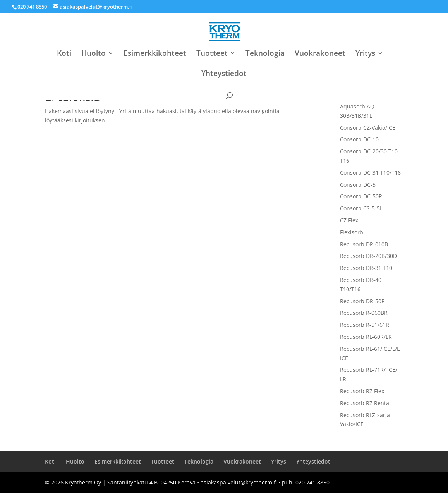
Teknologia (265, 54)
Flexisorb (352, 232)
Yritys (365, 54)
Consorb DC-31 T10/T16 (370, 173)
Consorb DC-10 (359, 139)
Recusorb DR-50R (362, 301)
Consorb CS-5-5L (361, 208)
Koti (64, 54)
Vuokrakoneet (320, 54)
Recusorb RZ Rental (365, 403)
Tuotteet (212, 54)
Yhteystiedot (224, 74)
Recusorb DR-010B (364, 244)
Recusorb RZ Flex (362, 391)
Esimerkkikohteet (155, 54)
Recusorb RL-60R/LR (366, 337)
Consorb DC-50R (361, 196)
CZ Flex (349, 220)
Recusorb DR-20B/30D (368, 256)
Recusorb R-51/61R (365, 325)
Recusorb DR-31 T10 (366, 268)
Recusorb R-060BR (364, 313)
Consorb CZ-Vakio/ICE (368, 128)
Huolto (94, 54)
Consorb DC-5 (358, 185)
